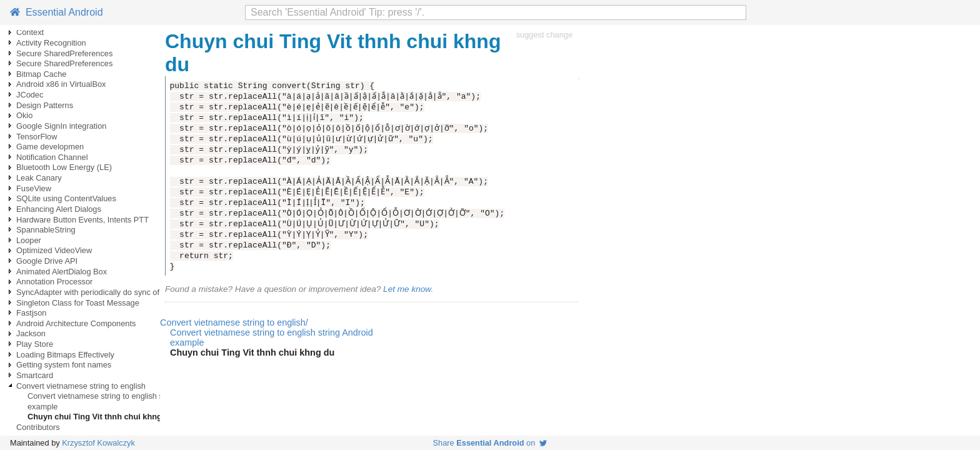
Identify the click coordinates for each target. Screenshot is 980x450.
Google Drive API (47, 261)
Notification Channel (52, 157)
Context (30, 32)
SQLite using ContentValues (66, 198)
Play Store (35, 344)
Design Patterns (45, 105)
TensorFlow (37, 137)
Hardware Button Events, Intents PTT (82, 220)
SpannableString (46, 230)
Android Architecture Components (76, 323)
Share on (490, 443)
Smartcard (35, 375)
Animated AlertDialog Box (62, 272)
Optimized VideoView (54, 250)
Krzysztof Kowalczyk (98, 443)
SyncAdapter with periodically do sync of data (97, 292)
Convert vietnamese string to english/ (234, 322)
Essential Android (57, 12)
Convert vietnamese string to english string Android (118, 396)
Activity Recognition (51, 43)
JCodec (30, 95)
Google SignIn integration (61, 126)
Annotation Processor (54, 282)
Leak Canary (39, 178)
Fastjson (31, 313)
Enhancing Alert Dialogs (59, 209)
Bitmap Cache (41, 74)
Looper (29, 240)
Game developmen (50, 147)
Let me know (407, 289)
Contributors (38, 427)
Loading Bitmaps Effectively (65, 355)
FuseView (34, 188)
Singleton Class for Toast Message (78, 303)
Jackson (31, 333)
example (42, 407)
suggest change (544, 35)
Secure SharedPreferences (64, 53)
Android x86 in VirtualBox (61, 84)
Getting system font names (64, 365)
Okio (24, 115)
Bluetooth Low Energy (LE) (64, 167)
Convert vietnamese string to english (81, 386)
